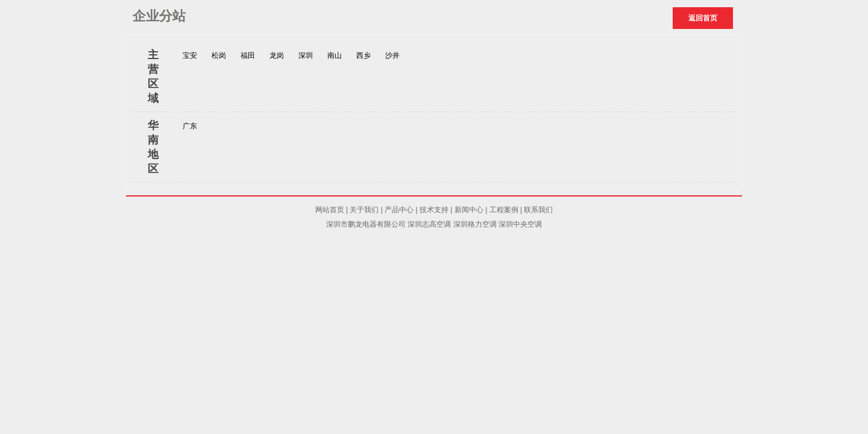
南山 (335, 55)
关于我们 (364, 210)
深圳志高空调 (429, 224)
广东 (190, 126)
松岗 (219, 55)
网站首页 (330, 210)
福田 (248, 55)
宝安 (190, 55)
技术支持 (434, 210)
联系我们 (538, 210)
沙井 (392, 55)
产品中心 (399, 210)
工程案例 (504, 210)
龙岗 (277, 55)
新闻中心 (469, 210)
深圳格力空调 (475, 224)
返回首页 (703, 18)
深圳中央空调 (520, 224)
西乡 (363, 55)
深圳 (306, 55)
